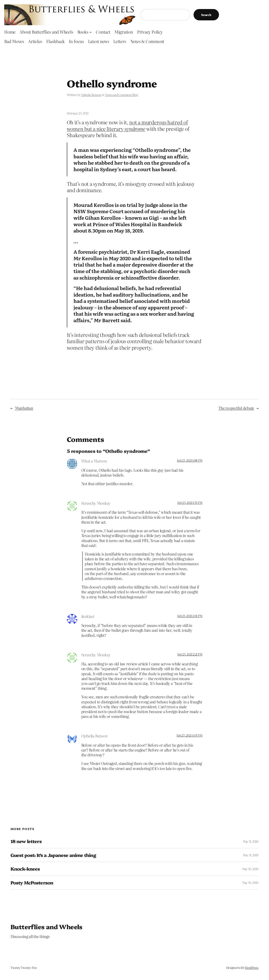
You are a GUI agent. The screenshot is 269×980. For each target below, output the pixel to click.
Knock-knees (25, 869)
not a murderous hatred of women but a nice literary (127, 125)
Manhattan (24, 408)
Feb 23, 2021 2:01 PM (190, 616)
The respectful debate (236, 408)
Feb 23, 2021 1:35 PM (190, 503)
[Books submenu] (91, 32)
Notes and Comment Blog (122, 95)
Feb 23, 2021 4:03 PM (189, 735)
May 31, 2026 (251, 841)
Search (206, 15)
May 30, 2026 (250, 869)
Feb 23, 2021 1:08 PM (190, 460)
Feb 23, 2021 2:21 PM (190, 654)
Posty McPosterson (32, 883)
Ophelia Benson (91, 95)
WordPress (252, 968)
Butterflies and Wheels (46, 926)
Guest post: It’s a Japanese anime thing (53, 855)
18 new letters (26, 841)
